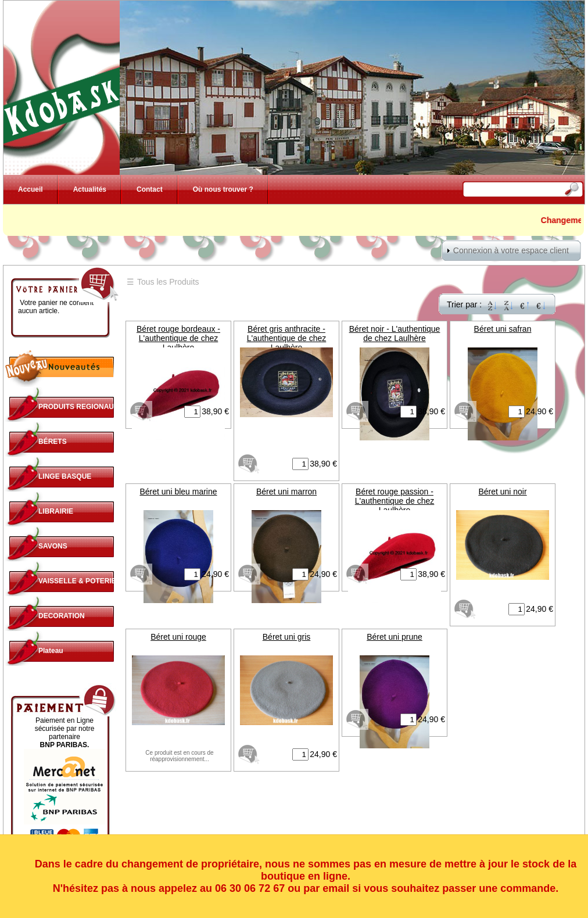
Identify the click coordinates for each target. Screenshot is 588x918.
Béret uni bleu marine (178, 492)
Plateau (51, 651)
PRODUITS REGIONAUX (78, 407)
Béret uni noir (502, 492)
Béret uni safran (503, 329)
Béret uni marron (286, 492)
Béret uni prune (395, 637)
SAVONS (53, 546)
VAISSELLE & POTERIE (77, 581)
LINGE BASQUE (65, 476)
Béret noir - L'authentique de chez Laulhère (395, 334)
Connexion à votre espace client (511, 250)
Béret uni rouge (178, 637)
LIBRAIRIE (56, 511)
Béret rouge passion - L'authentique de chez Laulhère (395, 501)
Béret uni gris (286, 637)
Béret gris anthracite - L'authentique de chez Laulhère (287, 338)
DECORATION (62, 616)
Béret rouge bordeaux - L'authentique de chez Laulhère (178, 338)
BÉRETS (53, 442)
